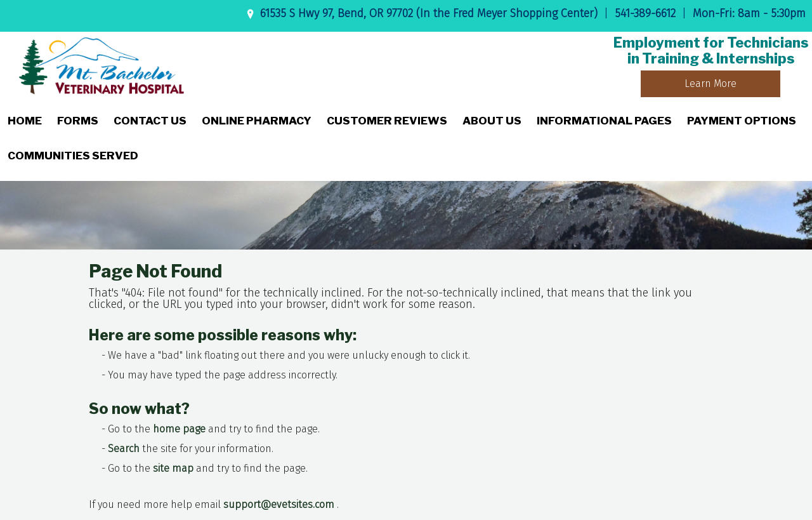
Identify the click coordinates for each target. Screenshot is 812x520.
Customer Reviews (387, 121)
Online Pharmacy (257, 121)
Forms (78, 121)
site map (173, 468)
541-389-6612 (645, 13)
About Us (492, 121)
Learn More (710, 83)
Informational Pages (604, 121)
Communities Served (73, 156)
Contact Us (150, 121)
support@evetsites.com (279, 504)
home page (179, 429)
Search (124, 449)
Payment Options (742, 121)
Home (25, 121)
